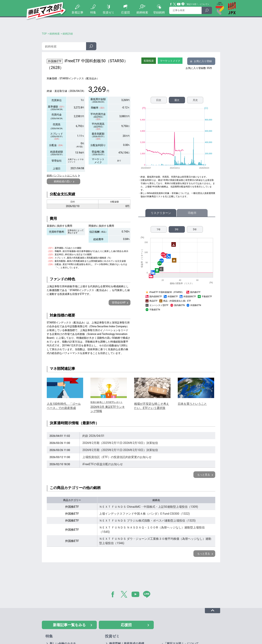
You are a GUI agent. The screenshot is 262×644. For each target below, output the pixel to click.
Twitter (175, 4)
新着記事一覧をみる (69, 625)
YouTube (179, 4)
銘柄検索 (142, 12)
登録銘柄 (159, 12)
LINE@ (148, 595)
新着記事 (78, 12)
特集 (93, 12)
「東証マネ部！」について (196, 4)
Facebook (171, 4)
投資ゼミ (109, 12)
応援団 (126, 12)
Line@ (183, 4)
